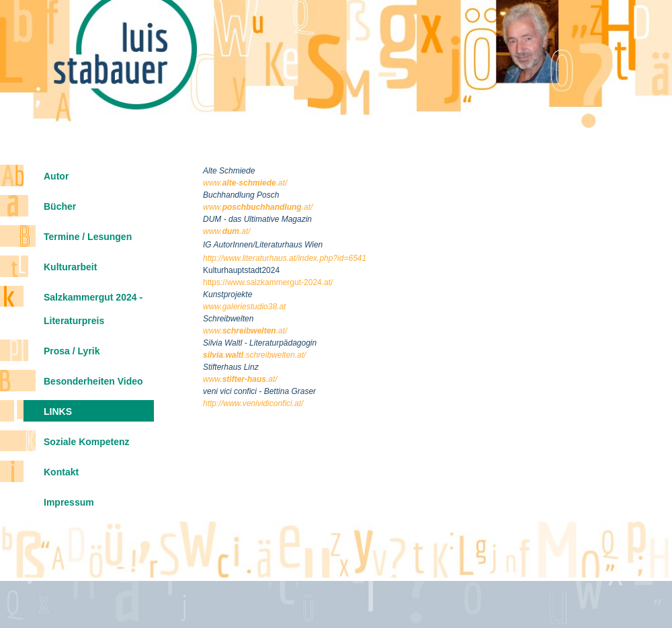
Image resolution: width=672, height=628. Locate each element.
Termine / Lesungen (88, 237)
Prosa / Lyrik (72, 351)
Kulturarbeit (70, 267)
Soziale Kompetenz (87, 442)
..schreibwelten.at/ (254, 355)
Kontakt (61, 472)
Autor (56, 176)
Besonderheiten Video (93, 381)
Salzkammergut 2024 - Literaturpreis (93, 309)
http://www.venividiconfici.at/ (253, 403)
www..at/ (240, 379)
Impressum (69, 502)
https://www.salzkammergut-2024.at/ (268, 282)
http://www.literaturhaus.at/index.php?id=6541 (285, 258)
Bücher (60, 206)
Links (58, 411)
